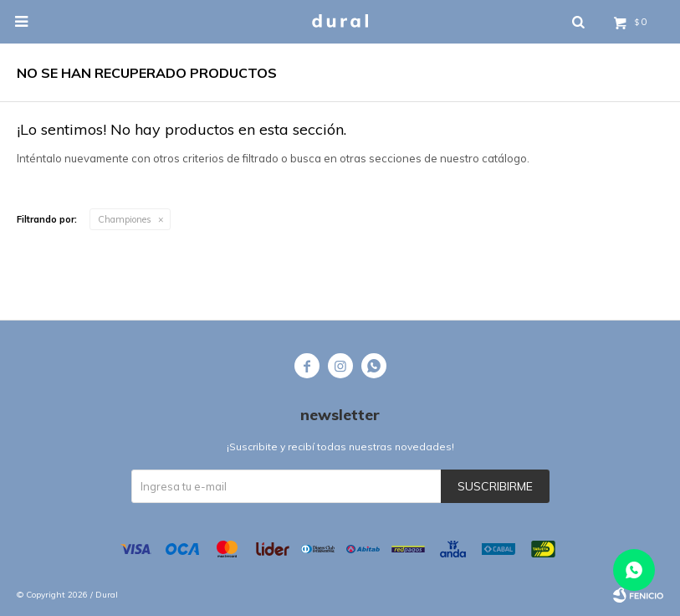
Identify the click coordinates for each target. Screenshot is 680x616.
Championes (125, 219)
